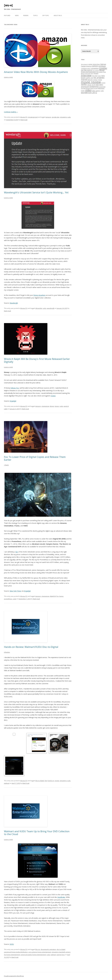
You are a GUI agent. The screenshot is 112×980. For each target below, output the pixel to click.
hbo (92, 74)
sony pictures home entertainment (40, 952)
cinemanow (45, 406)
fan (17, 552)
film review (100, 72)
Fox (58, 596)
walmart (7, 783)
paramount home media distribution (16, 952)
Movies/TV (24, 117)
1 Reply (6, 465)
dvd (46, 781)
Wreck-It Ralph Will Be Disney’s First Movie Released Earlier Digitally (37, 360)
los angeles (99, 77)
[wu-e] (8, 5)
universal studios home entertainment (33, 955)
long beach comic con (93, 77)
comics (95, 66)
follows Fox (15, 388)
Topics (35, 15)
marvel (84, 80)
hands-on (51, 781)
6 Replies (7, 652)
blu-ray (38, 949)
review (53, 396)
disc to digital (40, 781)
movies (103, 83)
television (101, 88)
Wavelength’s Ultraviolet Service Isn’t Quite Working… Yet (36, 192)
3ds (82, 64)
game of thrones (86, 74)
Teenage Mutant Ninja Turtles (89, 88)
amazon (48, 117)
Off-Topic (46, 15)
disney (52, 406)
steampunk (85, 87)
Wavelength (14, 303)
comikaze (102, 66)
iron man (95, 76)
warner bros (61, 955)
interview (86, 75)
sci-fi (94, 85)
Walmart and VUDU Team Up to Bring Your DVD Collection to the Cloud (37, 833)
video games (96, 91)
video (88, 90)
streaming (63, 117)
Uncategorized (33, 117)
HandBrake (61, 897)
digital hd (53, 596)
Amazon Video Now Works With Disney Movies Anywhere (36, 72)
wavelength (51, 308)
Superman (102, 87)
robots (89, 85)
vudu (69, 117)
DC (92, 70)
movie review (91, 82)
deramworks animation (48, 949)
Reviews (26, 15)
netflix (84, 84)
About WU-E (58, 15)
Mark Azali (24, 120)
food (104, 72)
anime (90, 64)
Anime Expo (96, 64)
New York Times (15, 591)
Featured (7, 15)
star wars (99, 85)
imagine (96, 73)
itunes (57, 406)
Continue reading (11, 112)
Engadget (13, 401)
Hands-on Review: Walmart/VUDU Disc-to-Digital (31, 647)
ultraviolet (39, 308)
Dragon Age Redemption (88, 72)
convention (95, 68)
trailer (83, 91)
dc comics (96, 70)
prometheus (8, 599)
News (17, 15)
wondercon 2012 (89, 92)
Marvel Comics (93, 80)
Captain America (86, 66)
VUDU (12, 944)
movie (100, 80)
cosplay (103, 68)
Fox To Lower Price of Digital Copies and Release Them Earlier (35, 458)
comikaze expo (86, 69)
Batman (103, 64)
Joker (100, 76)
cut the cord (86, 70)
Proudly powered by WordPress (14, 976)
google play (56, 117)
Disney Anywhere (39, 295)
